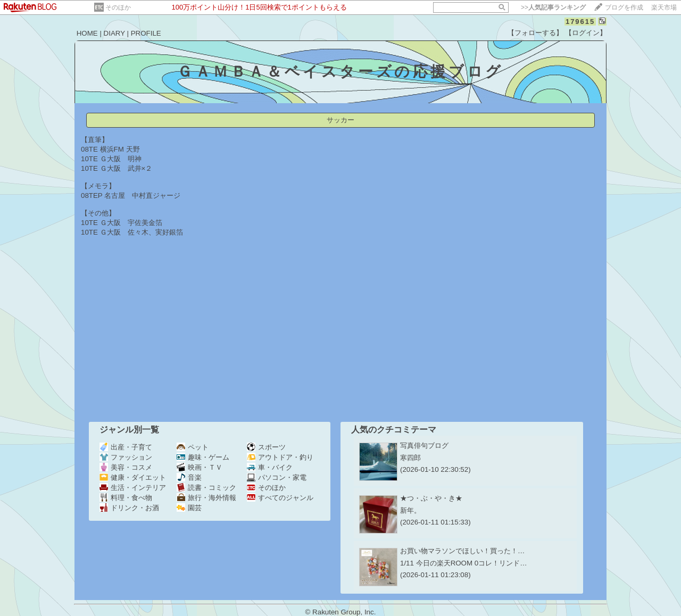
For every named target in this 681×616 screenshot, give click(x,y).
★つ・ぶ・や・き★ (431, 498)
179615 (580, 22)
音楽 (189, 477)
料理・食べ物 (126, 498)
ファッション (126, 457)
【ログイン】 (586, 33)
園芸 (189, 508)
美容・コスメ (126, 467)
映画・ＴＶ (200, 467)
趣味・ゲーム (203, 457)
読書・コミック (206, 488)
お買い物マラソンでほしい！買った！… (462, 551)
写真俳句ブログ (424, 446)
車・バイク (270, 467)
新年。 (410, 510)
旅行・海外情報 (206, 498)
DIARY (114, 33)
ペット (193, 447)
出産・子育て (126, 447)
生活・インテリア (133, 488)
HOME (87, 33)
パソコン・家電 (277, 477)
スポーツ (266, 447)
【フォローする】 (535, 33)
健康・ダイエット (133, 477)
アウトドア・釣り (280, 457)
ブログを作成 (624, 7)
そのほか (118, 7)
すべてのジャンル (280, 498)
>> (553, 7)
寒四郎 (410, 458)
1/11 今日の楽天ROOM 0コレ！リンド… (464, 563)
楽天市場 (664, 7)
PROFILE (146, 33)
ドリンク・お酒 (129, 508)
